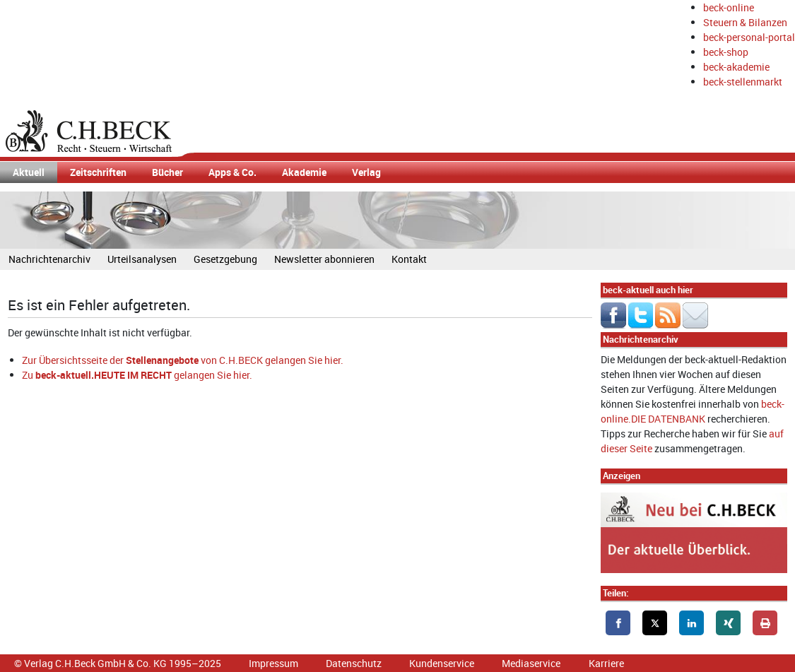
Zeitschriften (98, 172)
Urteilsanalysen (142, 259)
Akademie (304, 172)
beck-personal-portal (749, 37)
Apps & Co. (232, 172)
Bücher (167, 172)
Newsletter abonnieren (324, 259)
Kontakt (409, 259)
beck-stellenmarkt (743, 82)
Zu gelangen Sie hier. (137, 375)
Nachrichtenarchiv (49, 259)
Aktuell (29, 172)
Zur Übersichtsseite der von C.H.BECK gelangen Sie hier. (183, 360)
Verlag (366, 172)
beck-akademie (736, 67)
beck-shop (726, 52)
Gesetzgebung (225, 259)
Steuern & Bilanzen (745, 22)
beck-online (729, 7)
